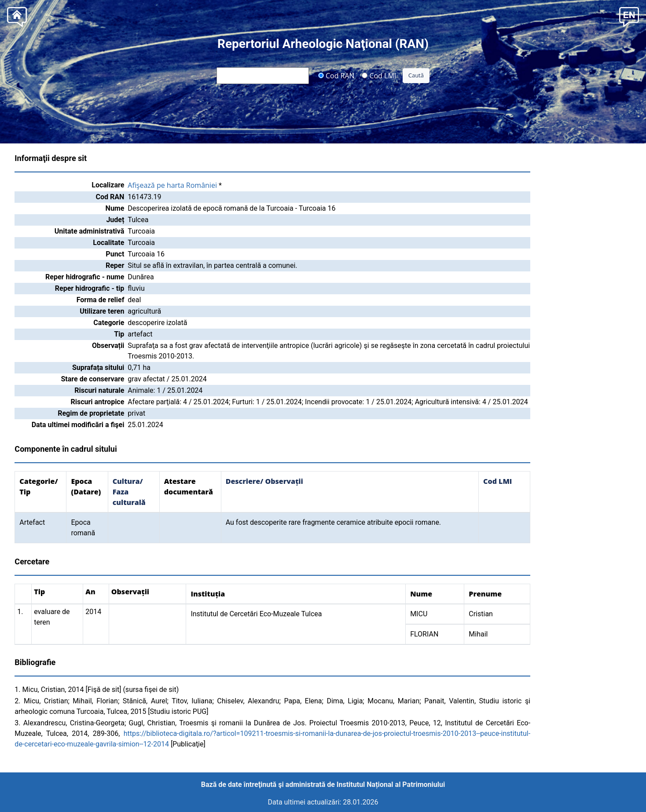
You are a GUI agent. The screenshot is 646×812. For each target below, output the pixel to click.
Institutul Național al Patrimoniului (391, 785)
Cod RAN (336, 75)
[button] (629, 16)
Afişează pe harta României (172, 185)
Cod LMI (379, 75)
